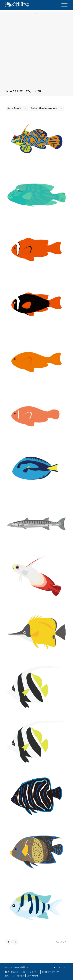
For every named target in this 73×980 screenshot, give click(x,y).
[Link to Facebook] (65, 967)
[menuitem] (63, 5)
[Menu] (63, 5)
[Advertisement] (36, 52)
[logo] (23, 4)
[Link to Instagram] (60, 967)
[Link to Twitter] (54, 967)
